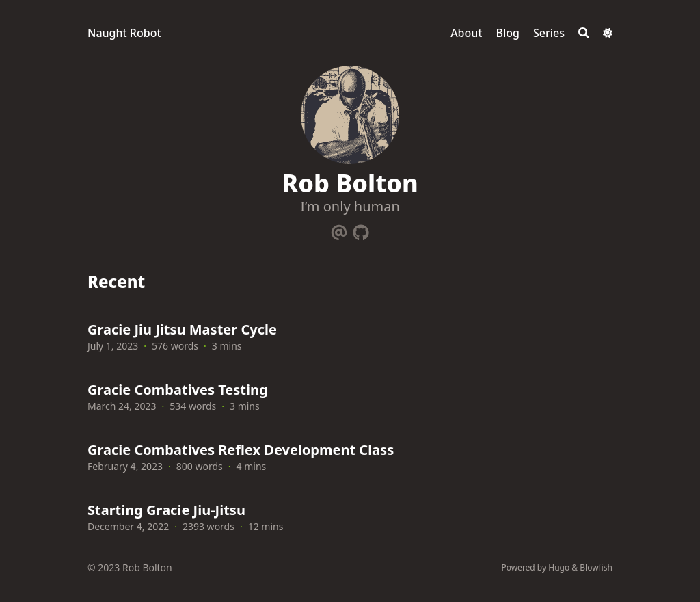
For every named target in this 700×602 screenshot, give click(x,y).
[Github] (361, 230)
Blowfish (596, 567)
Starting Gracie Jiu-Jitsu (166, 510)
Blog (507, 33)
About (466, 33)
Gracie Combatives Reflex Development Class (241, 450)
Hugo (559, 567)
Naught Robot (124, 33)
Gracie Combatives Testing (178, 390)
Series (549, 33)
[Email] (339, 230)
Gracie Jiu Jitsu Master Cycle (182, 329)
